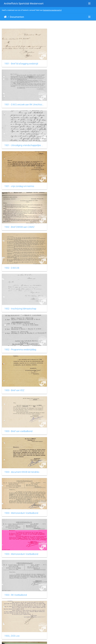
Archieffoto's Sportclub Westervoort (24, 4)
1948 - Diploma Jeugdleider (18, 385)
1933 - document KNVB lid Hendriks (22, 264)
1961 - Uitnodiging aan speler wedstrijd (23, 466)
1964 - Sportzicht (61, 546)
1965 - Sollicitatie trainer (64, 586)
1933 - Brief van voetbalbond (66, 224)
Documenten (17, 17)
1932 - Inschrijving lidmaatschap (20, 184)
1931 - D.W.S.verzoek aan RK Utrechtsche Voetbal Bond (72, 63)
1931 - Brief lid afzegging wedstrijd (21, 63)
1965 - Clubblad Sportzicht (17, 586)
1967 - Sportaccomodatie (65, 627)
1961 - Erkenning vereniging (66, 425)
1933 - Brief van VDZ (14, 224)
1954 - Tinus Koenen (14, 425)
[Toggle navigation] (89, 4)
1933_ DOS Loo (12, 345)
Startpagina (5, 17)
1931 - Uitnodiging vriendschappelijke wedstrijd (24, 103)
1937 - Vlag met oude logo (65, 345)
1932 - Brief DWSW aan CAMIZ (19, 143)
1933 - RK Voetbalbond (64, 305)
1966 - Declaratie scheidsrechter (20, 627)
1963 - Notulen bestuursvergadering (70, 506)
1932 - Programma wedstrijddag (68, 184)
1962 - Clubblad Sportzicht (65, 466)
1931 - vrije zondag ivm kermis (67, 103)
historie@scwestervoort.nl (52, 10)
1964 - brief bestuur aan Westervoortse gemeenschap (24, 546)
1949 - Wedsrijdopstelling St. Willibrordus (72, 385)
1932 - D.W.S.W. (60, 143)
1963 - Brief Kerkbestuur (16, 506)
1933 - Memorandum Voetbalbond (69, 264)
